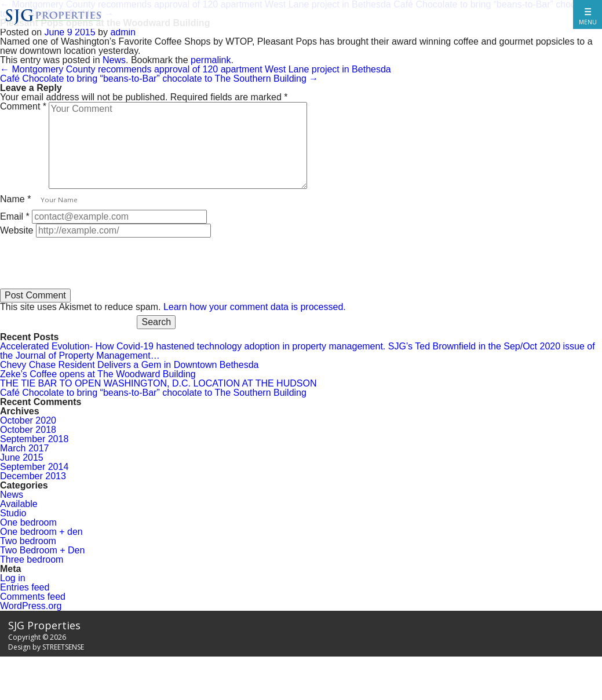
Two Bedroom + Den (42, 550)
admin (123, 32)
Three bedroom (32, 559)
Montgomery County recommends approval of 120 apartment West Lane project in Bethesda (196, 69)
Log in (13, 578)
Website (17, 230)
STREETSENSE (63, 647)
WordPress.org (31, 606)
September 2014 (34, 467)
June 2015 (22, 457)
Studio (13, 513)
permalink (211, 60)
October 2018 (28, 430)
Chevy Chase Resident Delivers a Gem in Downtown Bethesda (129, 365)
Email (15, 216)
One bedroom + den (41, 532)
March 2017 (25, 448)
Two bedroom (28, 541)
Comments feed (33, 597)
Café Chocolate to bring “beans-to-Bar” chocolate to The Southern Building (159, 79)
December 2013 (33, 476)
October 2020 (28, 420)
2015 (85, 32)
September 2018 (34, 439)
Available (19, 504)
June (55, 32)
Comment (23, 106)
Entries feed (25, 587)
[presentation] (88, 260)
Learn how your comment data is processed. (255, 307)
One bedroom (28, 522)
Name (15, 199)
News (114, 60)
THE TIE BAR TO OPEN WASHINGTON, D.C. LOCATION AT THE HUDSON (158, 383)
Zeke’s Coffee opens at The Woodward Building (98, 374)
